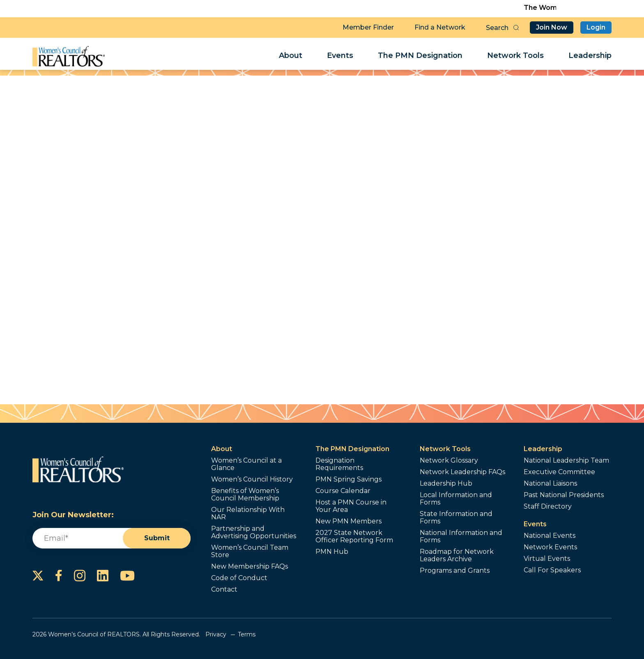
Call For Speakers (552, 570)
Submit (157, 538)
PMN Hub (332, 552)
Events (340, 56)
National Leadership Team (566, 461)
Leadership (590, 56)
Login (596, 27)
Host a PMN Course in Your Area (351, 506)
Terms (247, 634)
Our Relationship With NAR (248, 514)
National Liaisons (550, 484)
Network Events (550, 547)
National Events (550, 536)
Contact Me (386, 202)
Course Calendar (343, 491)
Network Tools (515, 56)
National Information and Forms (461, 537)
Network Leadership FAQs (462, 472)
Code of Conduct (239, 578)
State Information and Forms (456, 518)
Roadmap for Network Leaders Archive (457, 555)
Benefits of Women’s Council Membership (245, 495)
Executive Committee (559, 472)
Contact (224, 590)
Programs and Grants (455, 571)
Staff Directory (548, 507)
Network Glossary (449, 461)
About (291, 56)
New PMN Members (348, 521)
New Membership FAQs (250, 567)
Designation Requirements (339, 464)
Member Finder (368, 27)
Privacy (216, 634)
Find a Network (440, 27)
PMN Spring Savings (348, 479)
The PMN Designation (420, 56)
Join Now (552, 27)
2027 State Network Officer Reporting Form (354, 537)
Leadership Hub (446, 484)
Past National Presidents (564, 495)
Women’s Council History (252, 479)
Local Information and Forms (456, 499)
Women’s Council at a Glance (246, 464)
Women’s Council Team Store (250, 551)
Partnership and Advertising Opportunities (254, 532)
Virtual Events (547, 559)
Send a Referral (386, 231)
